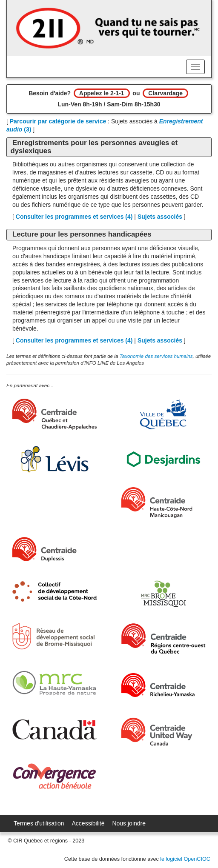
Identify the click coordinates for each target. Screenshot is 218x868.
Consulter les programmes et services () (74, 217)
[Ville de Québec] (163, 414)
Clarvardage (165, 93)
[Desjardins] (163, 459)
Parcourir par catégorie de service (58, 121)
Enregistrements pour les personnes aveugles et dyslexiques (94, 147)
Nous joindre (129, 823)
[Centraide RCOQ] (163, 638)
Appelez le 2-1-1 (102, 93)
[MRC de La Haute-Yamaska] (54, 683)
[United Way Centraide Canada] (163, 732)
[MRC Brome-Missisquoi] (163, 594)
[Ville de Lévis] (54, 459)
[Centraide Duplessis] (54, 549)
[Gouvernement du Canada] (54, 730)
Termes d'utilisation (39, 823)
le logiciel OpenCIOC (185, 859)
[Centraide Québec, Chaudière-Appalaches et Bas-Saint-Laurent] (54, 414)
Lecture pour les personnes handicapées (82, 234)
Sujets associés (160, 217)
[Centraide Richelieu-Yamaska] (163, 685)
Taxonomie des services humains (156, 356)
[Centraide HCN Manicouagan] (163, 503)
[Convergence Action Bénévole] (54, 776)
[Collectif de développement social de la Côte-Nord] (54, 591)
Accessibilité (88, 823)
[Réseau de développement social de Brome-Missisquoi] (54, 636)
